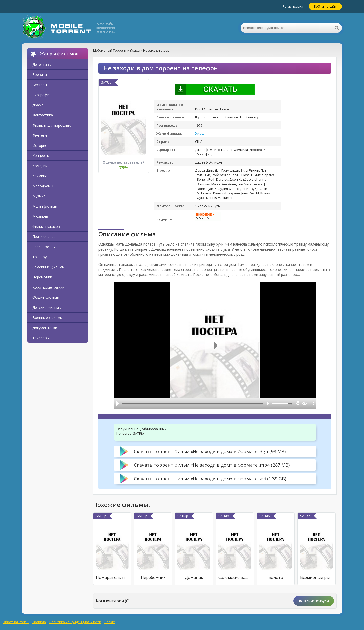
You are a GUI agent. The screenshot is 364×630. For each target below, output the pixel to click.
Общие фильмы (46, 297)
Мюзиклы (40, 216)
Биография (42, 95)
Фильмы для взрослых (51, 125)
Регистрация (293, 6)
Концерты (41, 156)
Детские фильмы (47, 307)
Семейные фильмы (49, 267)
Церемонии (42, 277)
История (40, 145)
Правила (39, 622)
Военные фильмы (48, 318)
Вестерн (40, 85)
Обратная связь (16, 622)
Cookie (110, 622)
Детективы (42, 64)
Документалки (45, 328)
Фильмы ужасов (46, 226)
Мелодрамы (43, 186)
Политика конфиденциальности (75, 622)
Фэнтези (40, 135)
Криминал (41, 176)
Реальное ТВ (44, 247)
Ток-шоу (40, 257)
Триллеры (41, 338)
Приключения (44, 237)
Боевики (40, 75)
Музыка (39, 196)
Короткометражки (48, 287)
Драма (38, 105)
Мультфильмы (45, 206)
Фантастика (43, 115)
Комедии (40, 166)
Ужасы (200, 133)
